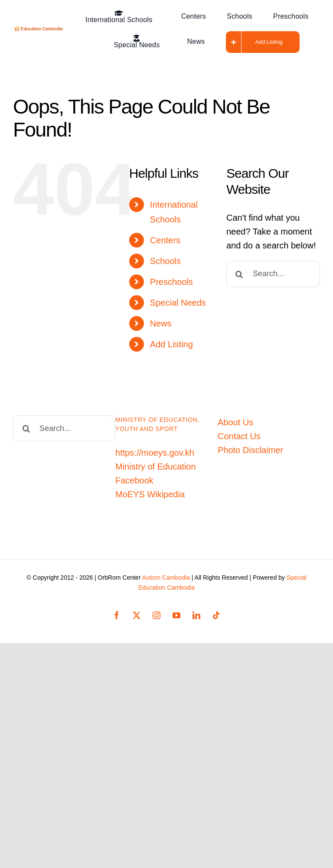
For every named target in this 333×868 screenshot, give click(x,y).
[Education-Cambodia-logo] (39, 30)
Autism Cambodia (166, 578)
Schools (165, 261)
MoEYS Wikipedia (150, 494)
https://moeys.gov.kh (155, 453)
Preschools (171, 282)
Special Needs (178, 303)
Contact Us (239, 436)
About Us (235, 422)
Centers (165, 240)
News (161, 323)
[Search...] (273, 274)
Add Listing (171, 344)
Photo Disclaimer (250, 450)
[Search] (239, 274)
